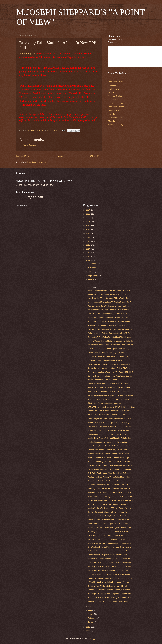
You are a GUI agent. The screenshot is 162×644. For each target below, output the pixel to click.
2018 (88, 233)
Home (60, 156)
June (90, 287)
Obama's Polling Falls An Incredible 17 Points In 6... (108, 356)
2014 (88, 249)
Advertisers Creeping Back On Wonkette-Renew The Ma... (111, 345)
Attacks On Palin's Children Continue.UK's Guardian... (109, 539)
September (93, 275)
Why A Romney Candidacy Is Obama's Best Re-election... (111, 329)
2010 (88, 627)
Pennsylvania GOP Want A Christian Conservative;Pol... (110, 411)
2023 (88, 214)
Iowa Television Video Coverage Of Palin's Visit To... (108, 298)
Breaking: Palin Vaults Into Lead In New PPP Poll (107, 586)
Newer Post (23, 156)
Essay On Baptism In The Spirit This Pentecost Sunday (110, 446)
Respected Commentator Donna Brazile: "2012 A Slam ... (111, 318)
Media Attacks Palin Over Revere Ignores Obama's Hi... (110, 528)
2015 (88, 245)
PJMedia (111, 121)
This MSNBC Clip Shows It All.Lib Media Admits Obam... (110, 426)
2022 (88, 218)
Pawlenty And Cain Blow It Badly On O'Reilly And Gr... (109, 489)
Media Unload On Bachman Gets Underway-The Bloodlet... (111, 395)
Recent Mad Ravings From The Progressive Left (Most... (110, 598)
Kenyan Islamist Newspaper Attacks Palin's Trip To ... (109, 368)
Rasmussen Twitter (115, 82)
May (90, 606)
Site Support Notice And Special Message (104, 403)
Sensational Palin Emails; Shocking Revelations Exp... (109, 481)
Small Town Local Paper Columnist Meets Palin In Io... (109, 290)
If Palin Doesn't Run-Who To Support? (103, 380)
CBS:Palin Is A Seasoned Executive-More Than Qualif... (110, 551)
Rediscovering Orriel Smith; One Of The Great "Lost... (109, 516)
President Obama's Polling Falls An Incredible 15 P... (109, 485)
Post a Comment (30, 145)
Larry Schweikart (114, 110)
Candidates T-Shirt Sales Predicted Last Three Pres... (109, 337)
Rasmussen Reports (116, 107)
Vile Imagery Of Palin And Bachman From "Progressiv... (110, 310)
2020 (88, 226)
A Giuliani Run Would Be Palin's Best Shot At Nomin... (109, 391)
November (92, 268)
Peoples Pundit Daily (116, 103)
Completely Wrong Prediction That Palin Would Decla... (110, 376)
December (92, 264)
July (90, 283)
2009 (88, 631)
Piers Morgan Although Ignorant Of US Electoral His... (109, 434)
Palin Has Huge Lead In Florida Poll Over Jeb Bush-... (109, 520)
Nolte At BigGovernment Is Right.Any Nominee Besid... (110, 430)
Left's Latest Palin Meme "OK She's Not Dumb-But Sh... (110, 364)
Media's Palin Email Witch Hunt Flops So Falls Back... (109, 438)
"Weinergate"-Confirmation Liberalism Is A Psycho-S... (109, 531)
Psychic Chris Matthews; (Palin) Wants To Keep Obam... (110, 469)
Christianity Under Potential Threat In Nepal (105, 360)
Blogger (94, 638)
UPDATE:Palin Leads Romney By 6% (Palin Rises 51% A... (111, 407)
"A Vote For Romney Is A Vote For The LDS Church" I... (110, 399)
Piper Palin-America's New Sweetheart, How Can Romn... (111, 578)
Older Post (96, 156)
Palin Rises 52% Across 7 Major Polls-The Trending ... (109, 423)
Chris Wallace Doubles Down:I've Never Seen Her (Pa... (110, 547)
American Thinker (115, 96)
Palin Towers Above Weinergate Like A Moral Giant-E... (110, 524)
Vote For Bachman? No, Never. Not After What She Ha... (110, 388)
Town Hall (112, 114)
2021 (88, 222)
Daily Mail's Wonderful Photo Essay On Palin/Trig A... (109, 450)
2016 (88, 241)
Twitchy (111, 92)
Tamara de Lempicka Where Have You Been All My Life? (110, 372)
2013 (88, 253)
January (91, 622)
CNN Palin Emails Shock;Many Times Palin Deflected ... (110, 473)
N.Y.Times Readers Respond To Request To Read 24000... (111, 500)
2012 (88, 257)
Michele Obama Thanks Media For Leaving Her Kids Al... (110, 341)
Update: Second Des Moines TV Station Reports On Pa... (111, 302)
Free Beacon (113, 100)
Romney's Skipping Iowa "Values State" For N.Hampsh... (110, 461)
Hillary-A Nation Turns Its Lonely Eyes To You (106, 353)
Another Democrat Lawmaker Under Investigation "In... (110, 442)
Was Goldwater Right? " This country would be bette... (109, 306)
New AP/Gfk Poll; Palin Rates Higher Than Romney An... (110, 349)
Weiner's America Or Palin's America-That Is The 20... (109, 454)
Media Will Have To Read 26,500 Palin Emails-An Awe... (110, 508)
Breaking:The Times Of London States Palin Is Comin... (110, 543)
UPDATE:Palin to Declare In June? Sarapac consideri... (110, 563)
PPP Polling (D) (27, 54)
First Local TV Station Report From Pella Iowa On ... (108, 314)
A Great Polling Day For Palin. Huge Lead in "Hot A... (109, 582)
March (91, 614)
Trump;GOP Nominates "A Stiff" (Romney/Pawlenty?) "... (110, 590)
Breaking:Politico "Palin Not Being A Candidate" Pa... (109, 570)
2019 (88, 229)
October (91, 272)
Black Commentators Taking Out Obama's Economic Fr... (110, 496)
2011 (88, 261)
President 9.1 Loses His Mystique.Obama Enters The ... (110, 559)
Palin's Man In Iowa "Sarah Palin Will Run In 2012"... (109, 294)
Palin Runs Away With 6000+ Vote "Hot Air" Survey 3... (109, 384)
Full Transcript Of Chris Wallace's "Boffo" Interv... (107, 535)
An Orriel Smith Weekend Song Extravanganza (106, 325)
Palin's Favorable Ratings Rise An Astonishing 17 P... (109, 333)
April (90, 610)
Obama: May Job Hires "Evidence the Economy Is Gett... (110, 574)
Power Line (112, 85)
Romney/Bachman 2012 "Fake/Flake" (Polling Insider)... (110, 321)
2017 (88, 237)
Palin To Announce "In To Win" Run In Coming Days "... (110, 458)
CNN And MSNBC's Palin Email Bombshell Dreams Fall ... (111, 465)
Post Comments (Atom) (37, 162)
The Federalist (113, 89)
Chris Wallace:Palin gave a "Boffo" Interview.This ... (108, 555)
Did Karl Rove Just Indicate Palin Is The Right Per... (108, 512)
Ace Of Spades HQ (115, 125)
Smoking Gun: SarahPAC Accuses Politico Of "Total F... (110, 493)
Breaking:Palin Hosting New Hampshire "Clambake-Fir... (110, 594)
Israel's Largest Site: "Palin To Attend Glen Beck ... (108, 415)
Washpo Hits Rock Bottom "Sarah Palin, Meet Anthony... (110, 477)
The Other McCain (115, 117)
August (91, 279)
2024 (88, 210)
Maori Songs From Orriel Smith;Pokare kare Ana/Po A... (110, 419)
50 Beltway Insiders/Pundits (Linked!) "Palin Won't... (108, 601)
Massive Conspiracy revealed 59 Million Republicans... (109, 504)
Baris (110, 78)
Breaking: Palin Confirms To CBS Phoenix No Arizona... (110, 566)
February (92, 618)
